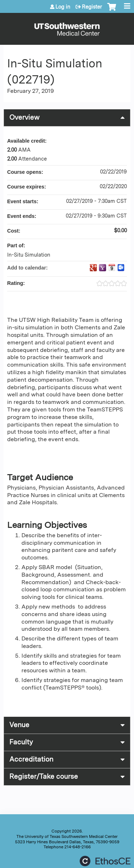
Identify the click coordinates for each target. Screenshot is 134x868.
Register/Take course (44, 776)
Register (92, 7)
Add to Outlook (121, 268)
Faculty (21, 742)
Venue (19, 725)
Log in (63, 7)
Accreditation (31, 759)
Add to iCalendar (112, 267)
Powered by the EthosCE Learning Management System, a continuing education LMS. (105, 861)
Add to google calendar (93, 268)
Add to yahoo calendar (103, 268)
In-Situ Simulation (29, 255)
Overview (24, 117)
